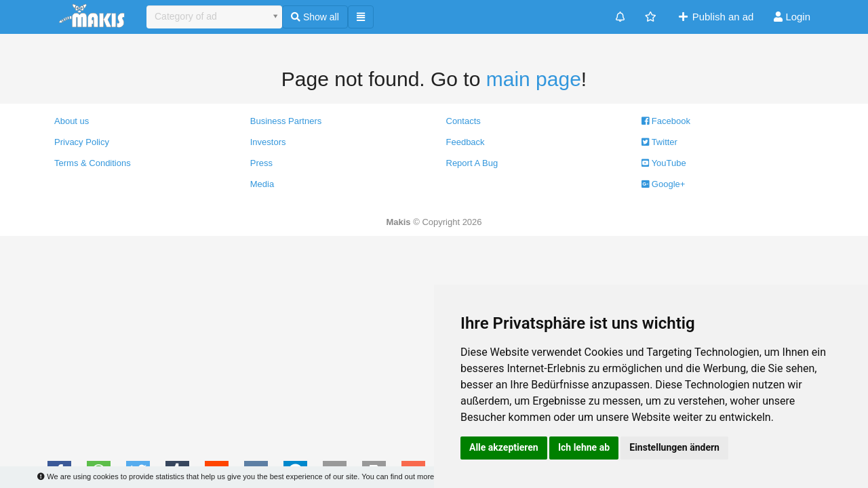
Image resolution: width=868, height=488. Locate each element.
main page (534, 79)
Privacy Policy (82, 142)
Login (792, 17)
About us (72, 121)
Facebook (666, 121)
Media (262, 184)
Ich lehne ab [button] (584, 447)
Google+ (663, 184)
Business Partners (286, 121)
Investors (268, 142)
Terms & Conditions (93, 163)
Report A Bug (472, 163)
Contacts (463, 121)
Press (261, 163)
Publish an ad (715, 17)
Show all (315, 17)
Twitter (659, 142)
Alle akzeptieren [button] (504, 447)
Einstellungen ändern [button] (674, 447)
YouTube (664, 163)
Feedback (466, 142)
